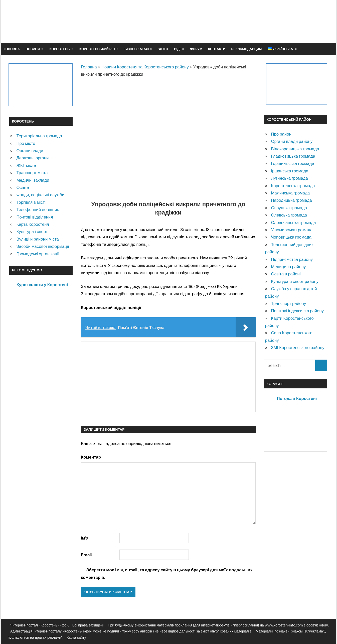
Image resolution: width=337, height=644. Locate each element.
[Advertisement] (237, 21)
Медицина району (288, 266)
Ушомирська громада (292, 230)
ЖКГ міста (26, 165)
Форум (196, 49)
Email (87, 555)
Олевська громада (289, 215)
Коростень (60, 49)
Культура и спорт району (295, 281)
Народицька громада (291, 200)
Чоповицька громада (291, 237)
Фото (163, 49)
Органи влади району (292, 141)
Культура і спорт (32, 231)
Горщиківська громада (293, 163)
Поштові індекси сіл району (297, 311)
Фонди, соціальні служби (40, 195)
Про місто (26, 143)
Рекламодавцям (247, 49)
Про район (281, 134)
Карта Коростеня (33, 224)
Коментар (91, 457)
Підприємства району (292, 259)
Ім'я (85, 538)
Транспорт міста (32, 173)
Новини (33, 49)
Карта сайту (76, 637)
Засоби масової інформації (43, 246)
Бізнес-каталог (138, 49)
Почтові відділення (35, 217)
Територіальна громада (39, 136)
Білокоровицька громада (295, 149)
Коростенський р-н (97, 49)
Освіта (23, 187)
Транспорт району (288, 303)
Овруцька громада (289, 208)
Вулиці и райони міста (37, 239)
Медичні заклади (33, 180)
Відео (179, 49)
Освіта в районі (286, 274)
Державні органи (32, 158)
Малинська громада (290, 193)
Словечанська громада (293, 222)
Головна (12, 49)
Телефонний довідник (37, 209)
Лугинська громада (289, 178)
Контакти (217, 49)
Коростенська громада (293, 186)
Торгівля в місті (31, 202)
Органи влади (30, 150)
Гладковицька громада (293, 156)
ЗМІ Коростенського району (298, 347)
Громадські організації (38, 254)
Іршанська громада (290, 171)
